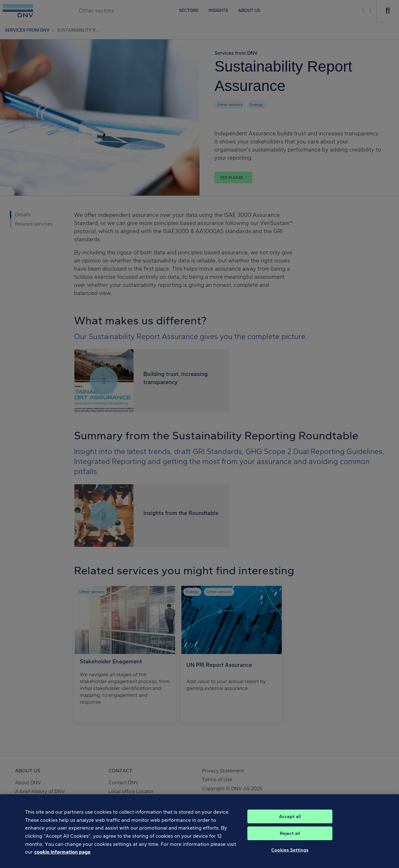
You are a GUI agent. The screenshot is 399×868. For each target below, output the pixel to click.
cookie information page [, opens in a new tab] (62, 855)
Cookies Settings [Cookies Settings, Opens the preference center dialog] (290, 853)
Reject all (290, 837)
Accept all (290, 820)
